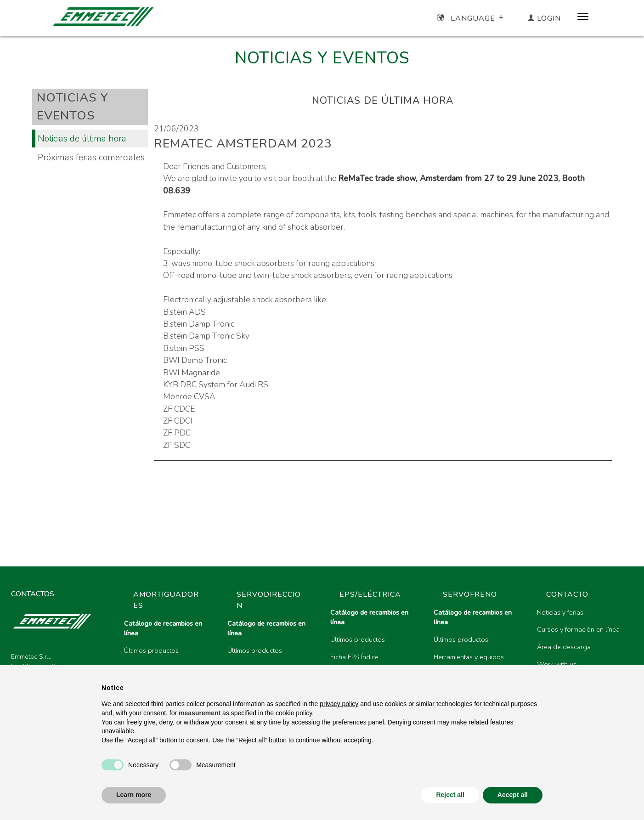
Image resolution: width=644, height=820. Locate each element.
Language (471, 18)
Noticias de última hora (82, 139)
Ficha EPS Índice (354, 657)
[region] (375, 659)
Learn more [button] (134, 795)
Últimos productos (151, 650)
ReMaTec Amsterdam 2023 (243, 143)
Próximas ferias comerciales (91, 157)
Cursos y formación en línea (578, 629)
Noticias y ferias (560, 612)
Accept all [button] (513, 795)
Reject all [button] (450, 795)
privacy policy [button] (339, 704)
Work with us (557, 664)
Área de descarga (564, 647)
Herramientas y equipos (469, 657)
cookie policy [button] (294, 713)
